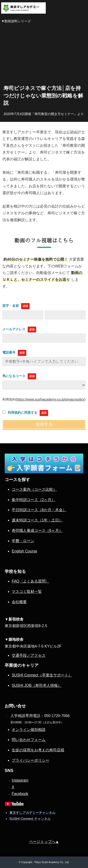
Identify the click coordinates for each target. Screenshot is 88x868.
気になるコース (14, 376)
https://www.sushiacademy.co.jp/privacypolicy (51, 399)
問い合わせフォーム (29, 740)
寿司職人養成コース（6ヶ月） (37, 530)
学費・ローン (23, 541)
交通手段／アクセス (29, 655)
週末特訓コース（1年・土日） (37, 520)
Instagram (20, 780)
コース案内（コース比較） (34, 489)
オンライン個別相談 (29, 730)
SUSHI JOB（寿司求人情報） (37, 685)
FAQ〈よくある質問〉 (31, 581)
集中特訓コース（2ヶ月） (33, 500)
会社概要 (19, 602)
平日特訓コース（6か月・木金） (39, 510)
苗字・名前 (11, 306)
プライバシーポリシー (31, 760)
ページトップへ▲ (44, 842)
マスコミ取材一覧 (27, 592)
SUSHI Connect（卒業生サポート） (42, 675)
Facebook (20, 794)
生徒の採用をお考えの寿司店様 (38, 750)
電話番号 (9, 352)
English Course (25, 551)
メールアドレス (14, 329)
